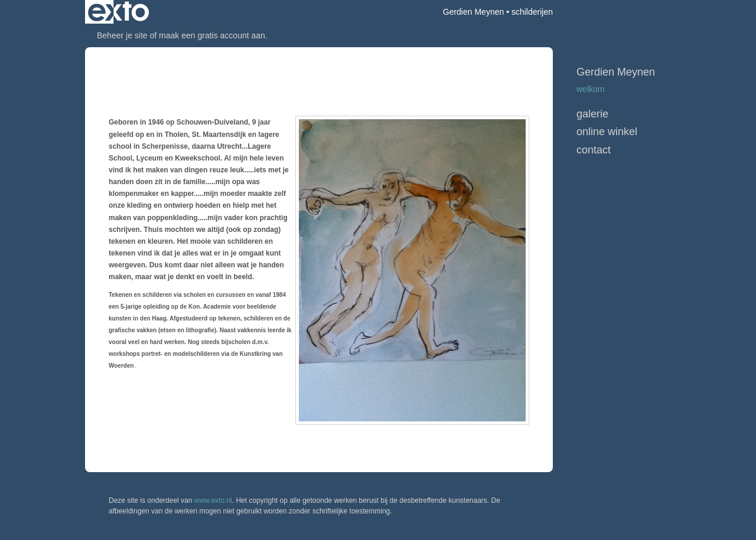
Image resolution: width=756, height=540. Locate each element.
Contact (594, 150)
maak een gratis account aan (212, 35)
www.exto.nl (213, 500)
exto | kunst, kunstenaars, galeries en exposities (118, 12)
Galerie (592, 114)
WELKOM (590, 89)
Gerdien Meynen (474, 12)
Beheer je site (122, 35)
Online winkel (607, 132)
